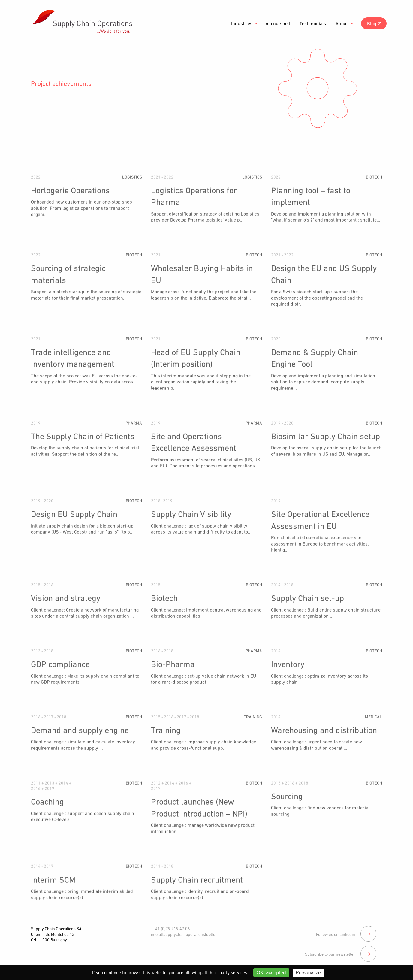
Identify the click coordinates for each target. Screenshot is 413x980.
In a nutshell (277, 23)
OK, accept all (271, 973)
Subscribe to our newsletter (340, 946)
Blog (372, 23)
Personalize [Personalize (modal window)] (308, 973)
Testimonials (313, 23)
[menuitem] (243, 23)
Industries (242, 23)
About (342, 23)
